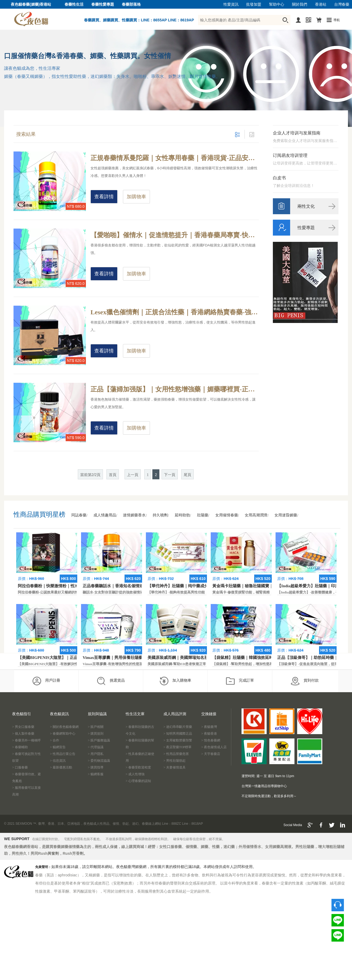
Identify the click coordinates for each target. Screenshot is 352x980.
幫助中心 (277, 4)
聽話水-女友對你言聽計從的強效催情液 (113, 592)
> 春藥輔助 (20, 747)
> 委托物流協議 (99, 761)
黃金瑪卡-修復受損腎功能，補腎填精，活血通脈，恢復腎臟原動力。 (266, 592)
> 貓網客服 (96, 774)
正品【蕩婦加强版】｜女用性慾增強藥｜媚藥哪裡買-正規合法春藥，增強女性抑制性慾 (175, 389)
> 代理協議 (96, 747)
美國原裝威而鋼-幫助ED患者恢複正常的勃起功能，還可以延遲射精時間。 (205, 664)
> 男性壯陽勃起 (175, 761)
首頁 (113, 475)
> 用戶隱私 (96, 754)
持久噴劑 (160, 515)
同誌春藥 (79, 515)
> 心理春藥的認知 (138, 781)
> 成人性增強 (135, 774)
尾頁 (187, 475)
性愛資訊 (231, 4)
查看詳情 (104, 197)
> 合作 (55, 740)
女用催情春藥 (227, 515)
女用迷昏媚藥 (286, 515)
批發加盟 (254, 4)
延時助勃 (182, 515)
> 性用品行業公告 (63, 754)
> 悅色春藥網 (211, 740)
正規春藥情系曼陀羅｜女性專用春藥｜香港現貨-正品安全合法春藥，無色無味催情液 (175, 158)
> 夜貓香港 (209, 734)
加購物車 (136, 197)
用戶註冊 (46, 681)
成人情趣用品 (105, 515)
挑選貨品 (111, 681)
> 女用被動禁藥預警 (178, 740)
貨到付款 (305, 681)
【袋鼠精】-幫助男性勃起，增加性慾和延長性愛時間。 (255, 664)
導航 (337, 20)
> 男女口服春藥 (23, 727)
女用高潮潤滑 (256, 515)
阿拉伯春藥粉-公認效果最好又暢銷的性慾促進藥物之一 (61, 592)
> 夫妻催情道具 (175, 767)
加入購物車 (175, 681)
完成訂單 (240, 681)
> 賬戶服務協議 (99, 740)
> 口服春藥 (20, 767)
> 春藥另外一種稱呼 (26, 740)
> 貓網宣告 (58, 747)
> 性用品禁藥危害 (176, 754)
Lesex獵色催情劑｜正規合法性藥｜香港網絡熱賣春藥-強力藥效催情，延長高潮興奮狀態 (175, 312)
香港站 (321, 4)
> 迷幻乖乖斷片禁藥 (178, 727)
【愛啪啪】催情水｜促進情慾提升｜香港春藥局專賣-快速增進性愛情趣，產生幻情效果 (175, 235)
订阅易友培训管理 (290, 155)
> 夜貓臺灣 (209, 727)
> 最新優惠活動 (61, 767)
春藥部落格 (131, 4)
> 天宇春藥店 (211, 754)
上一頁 (133, 475)
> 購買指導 (96, 767)
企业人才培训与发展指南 (297, 133)
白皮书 (279, 178)
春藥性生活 (74, 4)
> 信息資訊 (58, 761)
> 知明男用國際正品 (178, 734)
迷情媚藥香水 (134, 515)
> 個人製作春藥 (23, 734)
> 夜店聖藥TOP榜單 (177, 747)
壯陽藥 (203, 515)
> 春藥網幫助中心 (63, 734)
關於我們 (300, 4)
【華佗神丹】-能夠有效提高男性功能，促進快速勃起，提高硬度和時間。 (204, 592)
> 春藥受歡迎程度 (138, 767)
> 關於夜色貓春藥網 (64, 727)
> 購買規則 (96, 734)
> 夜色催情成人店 (214, 747)
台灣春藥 (342, 4)
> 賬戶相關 (96, 727)
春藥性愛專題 (103, 4)
